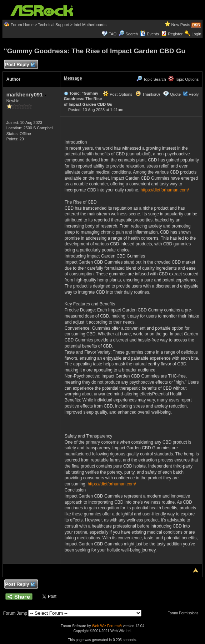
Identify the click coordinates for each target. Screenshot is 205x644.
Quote (175, 94)
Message (73, 78)
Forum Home (22, 25)
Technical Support (53, 25)
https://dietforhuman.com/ (165, 190)
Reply (194, 94)
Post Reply (20, 65)
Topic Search (151, 79)
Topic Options (184, 79)
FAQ (112, 34)
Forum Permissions (185, 613)
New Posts (181, 25)
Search (132, 34)
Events (149, 34)
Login (196, 34)
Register (175, 34)
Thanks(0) (147, 94)
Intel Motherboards (90, 25)
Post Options (117, 94)
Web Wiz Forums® (107, 626)
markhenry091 (27, 94)
